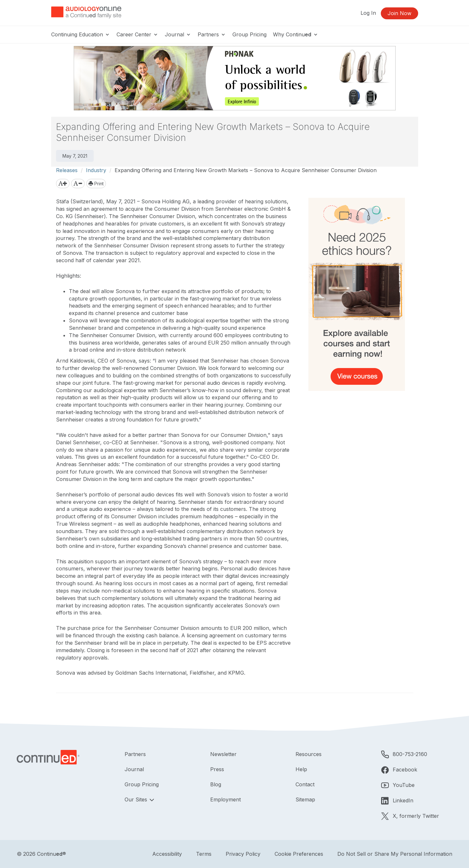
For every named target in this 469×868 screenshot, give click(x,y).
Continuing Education (81, 34)
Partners (212, 34)
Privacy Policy (243, 854)
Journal (178, 34)
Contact (305, 784)
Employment (225, 799)
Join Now (399, 13)
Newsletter (223, 754)
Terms (204, 854)
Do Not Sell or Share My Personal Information (395, 854)
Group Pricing (249, 34)
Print (96, 184)
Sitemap (305, 799)
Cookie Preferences (299, 854)
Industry (96, 170)
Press (217, 769)
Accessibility (167, 854)
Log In (368, 13)
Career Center (137, 34)
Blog (216, 784)
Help (301, 769)
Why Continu (296, 34)
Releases (67, 170)
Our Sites (137, 799)
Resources (309, 754)
